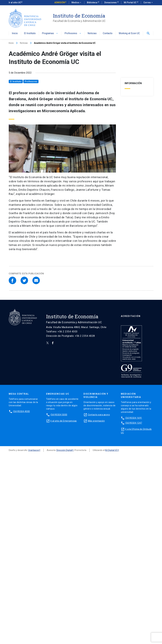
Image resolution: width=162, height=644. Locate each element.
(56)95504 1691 (134, 418)
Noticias (92, 33)
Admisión (60, 2)
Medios (77, 3)
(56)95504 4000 (21, 411)
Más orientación (96, 421)
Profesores (73, 33)
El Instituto (30, 33)
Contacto (108, 33)
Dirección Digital (64, 450)
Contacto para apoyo (99, 415)
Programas (50, 33)
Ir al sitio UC (15, 2)
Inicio (15, 33)
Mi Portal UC (130, 2)
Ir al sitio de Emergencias (64, 421)
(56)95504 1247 (134, 423)
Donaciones (111, 2)
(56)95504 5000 (59, 415)
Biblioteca (92, 2)
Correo (148, 3)
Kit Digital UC (111, 450)
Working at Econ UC (129, 33)
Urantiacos (33, 450)
